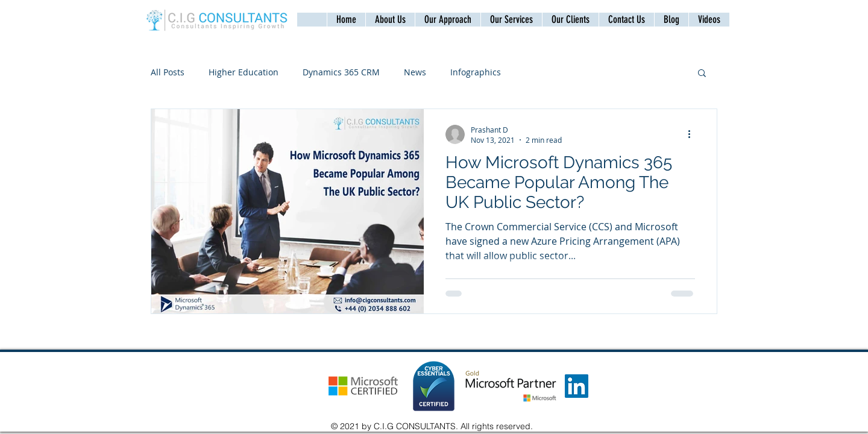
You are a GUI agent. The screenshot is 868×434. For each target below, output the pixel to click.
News (415, 72)
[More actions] (693, 134)
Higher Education (244, 72)
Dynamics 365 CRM (341, 72)
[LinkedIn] (577, 386)
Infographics (476, 72)
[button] (626, 20)
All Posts (168, 72)
